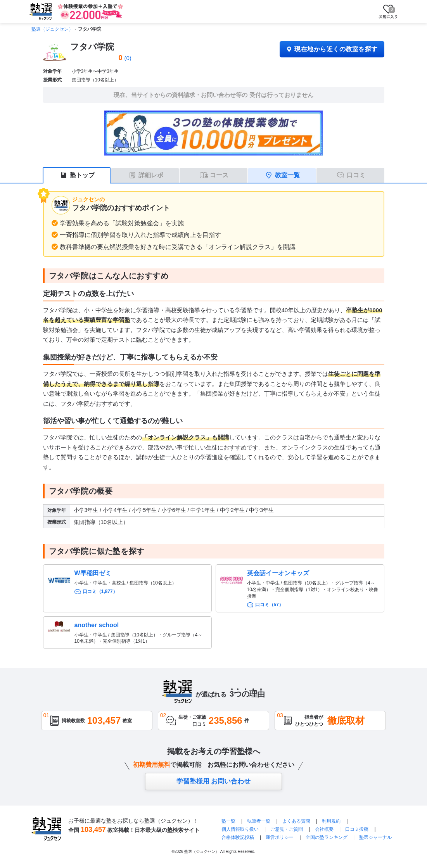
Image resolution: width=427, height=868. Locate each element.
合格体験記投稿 (238, 837)
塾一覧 (228, 821)
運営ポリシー (280, 837)
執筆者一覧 (259, 821)
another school (97, 625)
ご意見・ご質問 (287, 829)
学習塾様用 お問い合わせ (214, 781)
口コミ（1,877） (100, 591)
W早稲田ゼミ (93, 573)
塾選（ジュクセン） (52, 29)
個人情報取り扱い (240, 829)
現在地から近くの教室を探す (332, 49)
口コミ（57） (269, 605)
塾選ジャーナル (375, 837)
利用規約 (331, 821)
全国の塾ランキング (327, 837)
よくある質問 (297, 821)
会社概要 (324, 829)
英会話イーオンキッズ (278, 573)
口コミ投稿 (357, 829)
